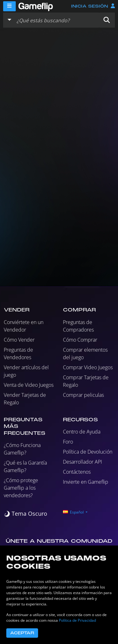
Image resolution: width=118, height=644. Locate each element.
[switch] (25, 514)
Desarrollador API (82, 462)
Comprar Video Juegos (88, 367)
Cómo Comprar (80, 340)
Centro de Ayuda (82, 432)
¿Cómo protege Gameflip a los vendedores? (21, 488)
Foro (68, 442)
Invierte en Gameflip (86, 482)
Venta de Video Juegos (29, 385)
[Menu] (9, 6)
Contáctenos (77, 472)
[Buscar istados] (56, 20)
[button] (107, 20)
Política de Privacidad (77, 620)
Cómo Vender (19, 340)
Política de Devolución (88, 452)
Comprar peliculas (83, 395)
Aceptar (22, 633)
